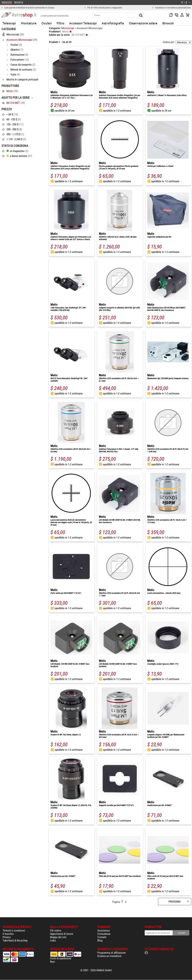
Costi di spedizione (61, 958)
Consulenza (104, 934)
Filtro (60, 23)
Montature (29, 23)
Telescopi (9, 23)
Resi (52, 962)
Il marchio (8, 934)
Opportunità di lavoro (62, 934)
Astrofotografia (113, 23)
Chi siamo (56, 931)
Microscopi (68, 28)
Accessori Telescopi (83, 23)
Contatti (102, 937)
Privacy (7, 937)
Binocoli (168, 23)
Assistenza (104, 931)
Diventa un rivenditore (109, 956)
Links (53, 940)
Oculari (47, 23)
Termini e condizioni (14, 931)
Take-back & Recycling (15, 940)
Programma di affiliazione (112, 953)
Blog (100, 940)
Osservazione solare (143, 23)
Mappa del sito (58, 937)
